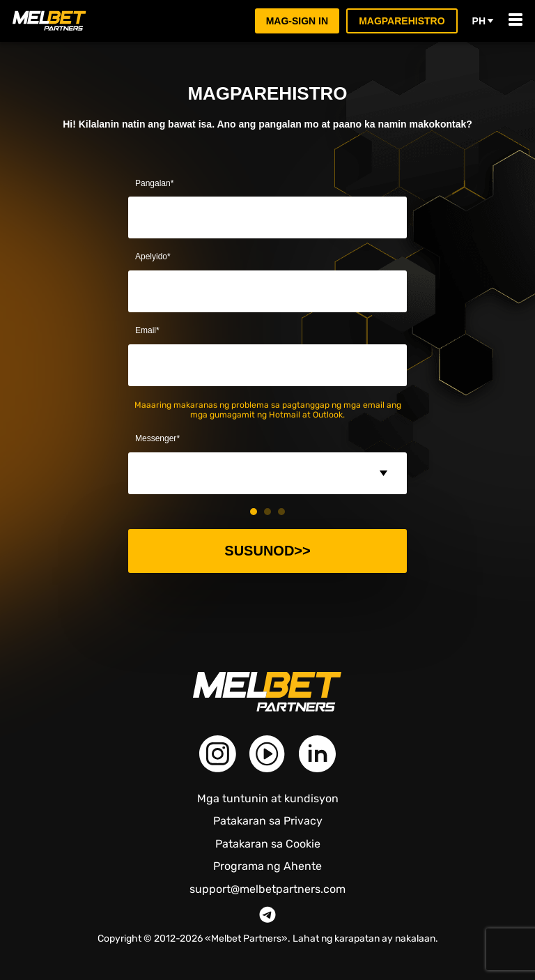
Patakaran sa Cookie (268, 844)
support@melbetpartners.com (267, 889)
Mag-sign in (298, 21)
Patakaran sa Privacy (268, 821)
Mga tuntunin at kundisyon (268, 798)
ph (483, 21)
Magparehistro (403, 21)
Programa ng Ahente (267, 866)
